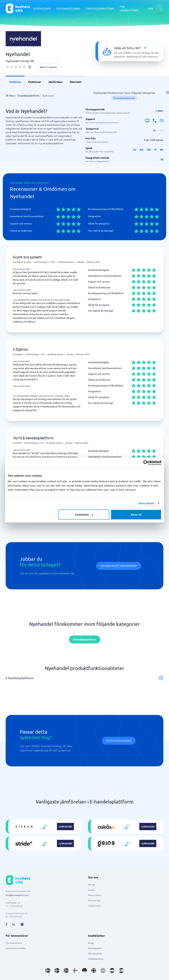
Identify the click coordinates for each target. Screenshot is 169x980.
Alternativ (76, 82)
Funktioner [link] (35, 82)
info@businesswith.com (17, 895)
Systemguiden (95, 948)
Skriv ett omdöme (48, 67)
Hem (12, 95)
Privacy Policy (95, 895)
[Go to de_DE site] (84, 970)
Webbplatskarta (96, 959)
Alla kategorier (95, 953)
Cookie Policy (94, 906)
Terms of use (94, 900)
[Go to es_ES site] (121, 970)
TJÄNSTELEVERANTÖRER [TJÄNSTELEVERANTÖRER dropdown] (100, 8)
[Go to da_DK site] (57, 970)
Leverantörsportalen (16, 948)
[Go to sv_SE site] (48, 970)
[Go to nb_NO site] (66, 970)
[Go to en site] (103, 970)
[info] (30, 67)
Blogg (91, 943)
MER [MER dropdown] (151, 8)
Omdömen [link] (15, 82)
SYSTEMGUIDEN (42, 8)
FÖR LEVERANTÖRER (129, 8)
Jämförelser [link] (55, 82)
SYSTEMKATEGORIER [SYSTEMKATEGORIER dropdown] (68, 8)
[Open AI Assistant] (22, 924)
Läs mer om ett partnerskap (119, 566)
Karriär (91, 890)
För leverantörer (14, 943)
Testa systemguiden (119, 741)
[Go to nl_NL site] (112, 970)
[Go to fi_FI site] (75, 970)
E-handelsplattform (28, 95)
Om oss (91, 885)
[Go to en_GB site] (94, 970)
